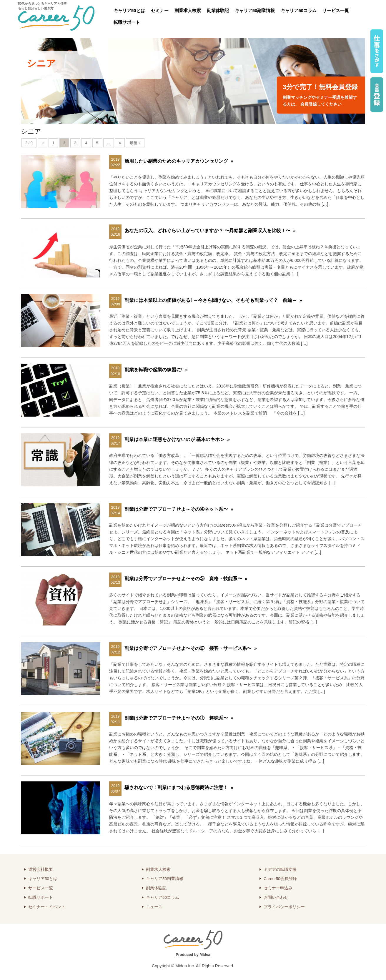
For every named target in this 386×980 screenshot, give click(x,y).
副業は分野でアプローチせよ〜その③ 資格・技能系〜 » (186, 579)
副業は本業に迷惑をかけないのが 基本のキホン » (177, 439)
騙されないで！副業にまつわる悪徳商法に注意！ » (179, 787)
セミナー (160, 10)
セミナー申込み (278, 888)
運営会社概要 (41, 870)
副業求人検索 (188, 10)
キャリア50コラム (299, 10)
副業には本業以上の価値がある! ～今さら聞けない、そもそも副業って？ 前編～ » (213, 300)
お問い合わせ (276, 897)
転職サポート (127, 22)
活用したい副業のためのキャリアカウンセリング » (179, 161)
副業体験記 (218, 10)
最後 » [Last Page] (135, 143)
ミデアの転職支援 (280, 870)
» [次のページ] (120, 143)
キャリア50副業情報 (255, 10)
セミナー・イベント (47, 907)
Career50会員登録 (280, 879)
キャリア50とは (129, 10)
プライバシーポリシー (284, 907)
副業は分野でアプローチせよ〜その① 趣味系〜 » (179, 718)
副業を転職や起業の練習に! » (156, 370)
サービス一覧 (336, 10)
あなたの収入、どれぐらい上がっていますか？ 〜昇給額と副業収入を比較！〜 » (210, 231)
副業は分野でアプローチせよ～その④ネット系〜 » (179, 509)
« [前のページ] (43, 143)
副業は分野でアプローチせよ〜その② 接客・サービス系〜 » (191, 648)
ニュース (154, 907)
